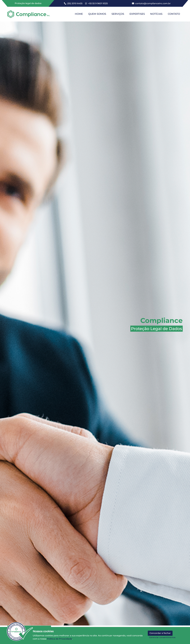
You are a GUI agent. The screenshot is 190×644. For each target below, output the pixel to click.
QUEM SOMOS (97, 14)
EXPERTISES (137, 14)
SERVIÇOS (118, 14)
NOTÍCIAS (156, 14)
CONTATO (174, 14)
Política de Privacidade (60, 639)
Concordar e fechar (160, 633)
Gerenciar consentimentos (162, 637)
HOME (79, 14)
